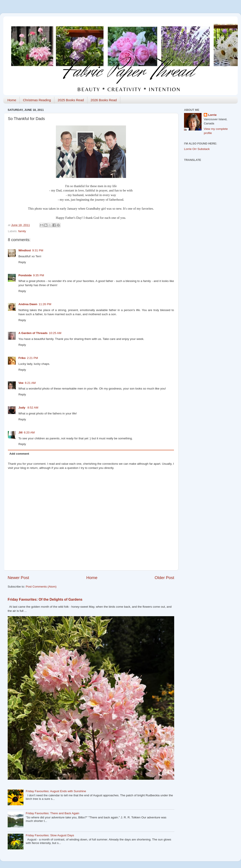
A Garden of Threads (33, 333)
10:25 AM (55, 333)
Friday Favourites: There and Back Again (52, 813)
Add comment (19, 454)
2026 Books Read (104, 100)
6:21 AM (30, 383)
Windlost (25, 250)
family (22, 231)
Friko (22, 358)
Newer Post (18, 578)
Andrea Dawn (28, 304)
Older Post (164, 578)
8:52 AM (33, 408)
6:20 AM (29, 432)
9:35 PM (39, 275)
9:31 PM (38, 250)
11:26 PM (45, 304)
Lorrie (212, 115)
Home (12, 100)
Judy (22, 408)
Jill (20, 432)
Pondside (25, 275)
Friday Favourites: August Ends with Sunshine (56, 791)
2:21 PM (32, 358)
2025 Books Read (71, 100)
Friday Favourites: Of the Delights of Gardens (45, 599)
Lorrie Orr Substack (197, 149)
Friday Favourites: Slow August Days (50, 835)
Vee (21, 383)
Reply (22, 262)
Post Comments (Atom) (41, 587)
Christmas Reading (37, 100)
